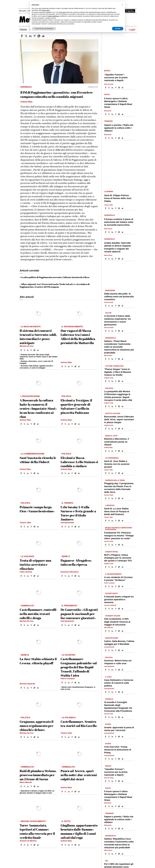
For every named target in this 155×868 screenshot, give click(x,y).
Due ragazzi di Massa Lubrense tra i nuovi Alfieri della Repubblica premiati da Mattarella (78, 337)
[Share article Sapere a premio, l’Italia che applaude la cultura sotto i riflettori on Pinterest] (116, 138)
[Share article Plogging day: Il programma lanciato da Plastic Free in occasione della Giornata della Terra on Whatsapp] (119, 498)
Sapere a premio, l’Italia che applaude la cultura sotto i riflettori (119, 128)
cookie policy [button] (46, 10)
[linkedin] (30, 36)
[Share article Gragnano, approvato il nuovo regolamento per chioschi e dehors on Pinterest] (31, 737)
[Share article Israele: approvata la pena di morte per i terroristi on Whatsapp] (119, 737)
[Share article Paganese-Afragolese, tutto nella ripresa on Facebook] (62, 576)
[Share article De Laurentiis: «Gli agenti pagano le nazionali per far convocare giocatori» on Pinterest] (72, 625)
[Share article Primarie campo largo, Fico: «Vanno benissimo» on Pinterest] (31, 527)
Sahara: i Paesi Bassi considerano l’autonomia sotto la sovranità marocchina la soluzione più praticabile (119, 347)
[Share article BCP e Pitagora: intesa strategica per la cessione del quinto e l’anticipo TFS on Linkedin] (113, 567)
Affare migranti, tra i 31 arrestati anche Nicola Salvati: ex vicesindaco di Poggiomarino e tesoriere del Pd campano (55, 285)
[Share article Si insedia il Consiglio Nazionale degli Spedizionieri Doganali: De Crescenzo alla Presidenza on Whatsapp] (119, 717)
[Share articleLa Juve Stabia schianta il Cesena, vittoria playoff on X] (25, 688)
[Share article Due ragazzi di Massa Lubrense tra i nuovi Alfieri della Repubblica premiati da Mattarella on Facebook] (62, 366)
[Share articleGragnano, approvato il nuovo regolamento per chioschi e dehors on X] (25, 737)
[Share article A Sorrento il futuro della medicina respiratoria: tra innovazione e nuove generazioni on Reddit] (123, 331)
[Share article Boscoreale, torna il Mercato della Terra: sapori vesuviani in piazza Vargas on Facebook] (106, 429)
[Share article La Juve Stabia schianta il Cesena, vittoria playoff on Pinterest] (31, 688)
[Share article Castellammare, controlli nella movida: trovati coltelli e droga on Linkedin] (28, 625)
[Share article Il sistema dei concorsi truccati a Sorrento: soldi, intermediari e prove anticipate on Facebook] (21, 350)
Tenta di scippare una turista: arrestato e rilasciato (35, 564)
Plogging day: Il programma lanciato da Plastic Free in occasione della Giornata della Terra (119, 488)
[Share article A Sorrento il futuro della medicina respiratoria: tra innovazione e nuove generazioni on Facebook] (106, 331)
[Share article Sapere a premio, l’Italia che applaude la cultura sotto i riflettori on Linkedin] (113, 138)
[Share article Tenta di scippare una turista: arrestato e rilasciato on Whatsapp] (35, 576)
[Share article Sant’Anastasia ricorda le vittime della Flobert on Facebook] (21, 473)
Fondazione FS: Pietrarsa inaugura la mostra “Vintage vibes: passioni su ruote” (119, 536)
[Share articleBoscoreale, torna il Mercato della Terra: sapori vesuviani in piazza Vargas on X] (109, 429)
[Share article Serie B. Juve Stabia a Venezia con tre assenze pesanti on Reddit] (123, 473)
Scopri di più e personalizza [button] (44, 29)
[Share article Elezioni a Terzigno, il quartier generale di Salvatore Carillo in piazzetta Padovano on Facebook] (62, 424)
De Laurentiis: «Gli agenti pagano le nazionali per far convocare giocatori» (79, 614)
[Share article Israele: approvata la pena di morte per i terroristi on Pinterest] (116, 737)
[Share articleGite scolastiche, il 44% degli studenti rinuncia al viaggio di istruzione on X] (109, 631)
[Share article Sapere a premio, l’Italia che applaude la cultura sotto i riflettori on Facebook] (106, 138)
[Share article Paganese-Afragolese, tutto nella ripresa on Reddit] (79, 576)
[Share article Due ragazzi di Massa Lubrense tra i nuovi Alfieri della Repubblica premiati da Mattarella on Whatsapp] (76, 366)
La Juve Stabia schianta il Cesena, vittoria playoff (38, 661)
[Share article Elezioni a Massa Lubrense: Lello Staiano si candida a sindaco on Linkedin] (69, 473)
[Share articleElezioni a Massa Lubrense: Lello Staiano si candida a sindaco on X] (66, 473)
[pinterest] (35, 36)
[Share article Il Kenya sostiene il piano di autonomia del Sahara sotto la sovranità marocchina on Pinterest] (116, 232)
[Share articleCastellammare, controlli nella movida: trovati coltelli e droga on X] (25, 625)
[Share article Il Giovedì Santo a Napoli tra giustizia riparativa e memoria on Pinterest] (116, 609)
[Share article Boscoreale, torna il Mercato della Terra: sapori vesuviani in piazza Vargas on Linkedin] (113, 429)
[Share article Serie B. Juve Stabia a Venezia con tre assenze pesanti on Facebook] (106, 473)
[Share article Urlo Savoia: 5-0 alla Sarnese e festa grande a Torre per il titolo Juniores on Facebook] (62, 527)
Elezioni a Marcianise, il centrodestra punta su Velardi (117, 442)
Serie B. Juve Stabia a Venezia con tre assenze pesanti (117, 464)
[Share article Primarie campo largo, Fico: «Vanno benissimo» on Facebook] (21, 527)
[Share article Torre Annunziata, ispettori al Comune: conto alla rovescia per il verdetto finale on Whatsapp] (35, 845)
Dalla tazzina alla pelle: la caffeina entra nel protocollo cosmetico (119, 297)
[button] (122, 5)
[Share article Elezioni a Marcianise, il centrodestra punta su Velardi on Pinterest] (116, 451)
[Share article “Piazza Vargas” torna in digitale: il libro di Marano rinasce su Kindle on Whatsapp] (119, 381)
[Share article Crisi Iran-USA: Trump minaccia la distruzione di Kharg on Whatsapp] (119, 759)
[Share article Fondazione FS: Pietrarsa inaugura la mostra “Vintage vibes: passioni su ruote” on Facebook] (106, 545)
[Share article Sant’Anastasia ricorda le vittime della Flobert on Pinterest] (31, 473)
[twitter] (26, 36)
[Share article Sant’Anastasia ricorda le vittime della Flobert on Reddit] (38, 473)
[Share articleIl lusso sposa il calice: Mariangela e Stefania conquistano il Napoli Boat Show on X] (109, 114)
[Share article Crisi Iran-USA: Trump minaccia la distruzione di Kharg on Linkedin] (113, 759)
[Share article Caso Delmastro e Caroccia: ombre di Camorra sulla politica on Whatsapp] (119, 692)
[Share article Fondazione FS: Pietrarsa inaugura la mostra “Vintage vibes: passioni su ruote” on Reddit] (123, 545)
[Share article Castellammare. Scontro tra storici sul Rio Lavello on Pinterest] (72, 737)
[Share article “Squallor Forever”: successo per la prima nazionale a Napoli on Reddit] (123, 88)
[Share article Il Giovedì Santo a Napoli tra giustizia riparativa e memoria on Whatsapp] (119, 609)
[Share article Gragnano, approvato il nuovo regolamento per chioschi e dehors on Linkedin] (28, 737)
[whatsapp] (39, 36)
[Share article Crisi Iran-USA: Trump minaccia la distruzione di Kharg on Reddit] (123, 759)
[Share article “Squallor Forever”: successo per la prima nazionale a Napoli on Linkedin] (113, 88)
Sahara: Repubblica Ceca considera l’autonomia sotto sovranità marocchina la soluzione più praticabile (119, 843)
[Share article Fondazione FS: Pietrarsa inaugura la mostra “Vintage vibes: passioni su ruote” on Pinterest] (116, 545)
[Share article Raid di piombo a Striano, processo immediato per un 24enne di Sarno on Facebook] (21, 786)
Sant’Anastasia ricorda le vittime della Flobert (38, 460)
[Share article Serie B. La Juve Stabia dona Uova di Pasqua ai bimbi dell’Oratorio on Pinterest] (116, 521)
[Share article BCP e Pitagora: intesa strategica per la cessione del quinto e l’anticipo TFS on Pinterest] (116, 567)
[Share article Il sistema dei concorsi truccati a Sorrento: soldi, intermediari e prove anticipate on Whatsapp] (35, 350)
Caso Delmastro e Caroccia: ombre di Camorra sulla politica (119, 683)
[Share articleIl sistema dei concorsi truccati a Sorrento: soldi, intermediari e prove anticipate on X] (25, 350)
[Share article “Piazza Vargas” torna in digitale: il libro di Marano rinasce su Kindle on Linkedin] (113, 381)
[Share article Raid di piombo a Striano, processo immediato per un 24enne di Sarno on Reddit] (38, 786)
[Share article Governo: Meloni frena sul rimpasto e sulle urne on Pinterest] (116, 670)
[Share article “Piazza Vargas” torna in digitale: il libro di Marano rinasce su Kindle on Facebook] (106, 381)
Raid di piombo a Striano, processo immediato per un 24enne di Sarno (38, 775)
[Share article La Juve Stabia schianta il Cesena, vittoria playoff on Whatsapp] (35, 688)
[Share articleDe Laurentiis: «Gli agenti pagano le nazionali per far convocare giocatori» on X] (66, 625)
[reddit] (43, 36)
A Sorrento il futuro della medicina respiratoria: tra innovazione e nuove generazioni (117, 320)
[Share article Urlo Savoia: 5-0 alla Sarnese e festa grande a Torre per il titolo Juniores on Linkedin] (69, 527)
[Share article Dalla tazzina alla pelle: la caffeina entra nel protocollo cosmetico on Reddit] (123, 306)
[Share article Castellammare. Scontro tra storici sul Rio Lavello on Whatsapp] (76, 737)
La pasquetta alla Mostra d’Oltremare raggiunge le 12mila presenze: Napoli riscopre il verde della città (118, 396)
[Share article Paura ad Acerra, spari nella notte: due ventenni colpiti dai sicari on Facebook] (62, 792)
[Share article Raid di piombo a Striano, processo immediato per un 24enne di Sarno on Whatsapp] (35, 786)
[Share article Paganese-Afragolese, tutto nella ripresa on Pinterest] (72, 576)
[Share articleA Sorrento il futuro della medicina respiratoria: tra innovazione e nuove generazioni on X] (109, 331)
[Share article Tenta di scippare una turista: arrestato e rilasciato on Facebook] (21, 576)
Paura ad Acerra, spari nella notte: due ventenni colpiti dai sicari (79, 775)
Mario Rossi (108, 229)
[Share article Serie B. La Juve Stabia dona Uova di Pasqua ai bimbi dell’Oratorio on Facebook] (106, 521)
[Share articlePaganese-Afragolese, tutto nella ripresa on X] (66, 576)
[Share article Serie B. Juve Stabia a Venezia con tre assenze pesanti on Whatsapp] (119, 473)
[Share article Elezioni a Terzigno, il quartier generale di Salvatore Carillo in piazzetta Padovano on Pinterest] (72, 424)
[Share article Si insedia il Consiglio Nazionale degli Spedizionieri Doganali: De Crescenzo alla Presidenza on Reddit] (123, 717)
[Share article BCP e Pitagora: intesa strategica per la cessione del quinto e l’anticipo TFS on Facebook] (106, 567)
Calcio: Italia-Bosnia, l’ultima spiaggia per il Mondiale (119, 643)
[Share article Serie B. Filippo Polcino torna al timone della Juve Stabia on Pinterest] (116, 208)
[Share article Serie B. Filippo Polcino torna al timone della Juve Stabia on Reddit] (123, 208)
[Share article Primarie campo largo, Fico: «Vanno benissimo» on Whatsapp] (35, 527)
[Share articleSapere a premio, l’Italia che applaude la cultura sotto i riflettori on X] (109, 138)
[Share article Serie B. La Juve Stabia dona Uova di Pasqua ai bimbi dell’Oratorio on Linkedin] (113, 521)
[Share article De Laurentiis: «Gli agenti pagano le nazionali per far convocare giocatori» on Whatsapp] (76, 625)
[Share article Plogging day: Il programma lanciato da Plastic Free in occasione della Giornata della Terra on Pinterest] (116, 498)
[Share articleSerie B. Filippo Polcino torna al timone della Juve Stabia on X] (109, 208)
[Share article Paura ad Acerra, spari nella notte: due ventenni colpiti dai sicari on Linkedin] (69, 792)
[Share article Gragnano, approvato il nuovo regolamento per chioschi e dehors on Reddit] (38, 737)
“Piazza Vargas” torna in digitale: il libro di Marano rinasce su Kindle (118, 372)
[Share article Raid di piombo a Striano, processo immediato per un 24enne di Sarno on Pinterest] (31, 786)
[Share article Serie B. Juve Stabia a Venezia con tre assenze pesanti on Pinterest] (116, 473)
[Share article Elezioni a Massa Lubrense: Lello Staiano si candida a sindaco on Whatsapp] (76, 473)
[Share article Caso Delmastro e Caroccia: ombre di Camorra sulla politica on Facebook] (106, 692)
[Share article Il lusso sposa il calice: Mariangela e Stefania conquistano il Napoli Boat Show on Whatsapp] (119, 114)
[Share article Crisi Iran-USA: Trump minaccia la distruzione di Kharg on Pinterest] (116, 759)
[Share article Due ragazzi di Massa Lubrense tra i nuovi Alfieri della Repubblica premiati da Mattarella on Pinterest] (72, 366)
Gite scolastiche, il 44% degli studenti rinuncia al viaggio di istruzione (117, 622)
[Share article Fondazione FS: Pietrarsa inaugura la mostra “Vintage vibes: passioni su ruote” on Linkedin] (113, 545)
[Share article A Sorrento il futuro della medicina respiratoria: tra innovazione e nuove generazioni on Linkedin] (113, 331)
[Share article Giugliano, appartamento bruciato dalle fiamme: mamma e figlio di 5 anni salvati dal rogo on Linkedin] (69, 845)
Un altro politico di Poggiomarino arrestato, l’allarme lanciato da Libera (55, 277)
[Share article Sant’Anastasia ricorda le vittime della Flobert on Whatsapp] (35, 473)
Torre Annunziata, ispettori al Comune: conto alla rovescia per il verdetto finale (37, 831)
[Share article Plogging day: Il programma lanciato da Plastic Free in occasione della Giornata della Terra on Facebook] (106, 498)
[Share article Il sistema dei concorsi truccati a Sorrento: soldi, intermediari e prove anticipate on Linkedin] (28, 350)
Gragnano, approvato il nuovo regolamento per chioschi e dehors (37, 726)
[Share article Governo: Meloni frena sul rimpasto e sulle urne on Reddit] (123, 670)
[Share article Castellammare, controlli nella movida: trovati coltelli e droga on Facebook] (21, 625)
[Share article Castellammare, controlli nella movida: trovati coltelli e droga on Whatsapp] (35, 625)
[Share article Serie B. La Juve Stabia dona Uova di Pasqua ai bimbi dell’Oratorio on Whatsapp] (119, 521)
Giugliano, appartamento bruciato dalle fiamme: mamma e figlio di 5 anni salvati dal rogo (79, 831)
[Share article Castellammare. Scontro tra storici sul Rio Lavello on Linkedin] (69, 737)
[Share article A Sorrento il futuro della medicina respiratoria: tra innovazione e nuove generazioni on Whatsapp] (119, 331)
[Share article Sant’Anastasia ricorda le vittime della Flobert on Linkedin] (28, 473)
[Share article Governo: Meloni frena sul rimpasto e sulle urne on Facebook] (106, 670)
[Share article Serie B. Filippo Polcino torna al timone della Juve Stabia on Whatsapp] (119, 208)
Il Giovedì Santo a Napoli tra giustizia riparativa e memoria (119, 599)
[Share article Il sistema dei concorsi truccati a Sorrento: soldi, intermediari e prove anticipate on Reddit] (38, 350)
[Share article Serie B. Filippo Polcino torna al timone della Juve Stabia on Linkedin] (113, 208)
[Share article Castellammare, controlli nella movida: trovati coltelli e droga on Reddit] (38, 625)
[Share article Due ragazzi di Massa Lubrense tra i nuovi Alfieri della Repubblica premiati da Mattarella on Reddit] (79, 366)
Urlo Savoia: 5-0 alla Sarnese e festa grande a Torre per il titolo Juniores (78, 513)
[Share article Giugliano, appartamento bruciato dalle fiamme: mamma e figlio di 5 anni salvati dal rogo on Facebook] (62, 845)
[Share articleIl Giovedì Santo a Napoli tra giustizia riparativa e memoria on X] (109, 609)
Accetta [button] (118, 29)
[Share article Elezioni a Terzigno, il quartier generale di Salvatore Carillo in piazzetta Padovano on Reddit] (79, 424)
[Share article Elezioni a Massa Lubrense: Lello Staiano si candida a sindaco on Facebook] (62, 473)
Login (132, 29)
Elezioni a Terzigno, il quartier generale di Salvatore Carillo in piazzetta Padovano (76, 406)
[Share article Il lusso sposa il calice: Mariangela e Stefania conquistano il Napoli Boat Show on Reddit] (123, 114)
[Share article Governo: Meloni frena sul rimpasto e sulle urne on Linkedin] (113, 670)
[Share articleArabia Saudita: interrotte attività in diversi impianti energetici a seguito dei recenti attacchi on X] (109, 259)
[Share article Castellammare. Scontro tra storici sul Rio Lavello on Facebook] (62, 737)
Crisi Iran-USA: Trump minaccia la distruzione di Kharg (118, 750)
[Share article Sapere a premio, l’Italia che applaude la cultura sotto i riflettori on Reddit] (123, 138)
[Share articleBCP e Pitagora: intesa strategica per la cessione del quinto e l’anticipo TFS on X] (109, 567)
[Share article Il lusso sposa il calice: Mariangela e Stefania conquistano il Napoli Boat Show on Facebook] (106, 114)
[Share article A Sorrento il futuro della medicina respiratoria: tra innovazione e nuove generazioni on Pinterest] (116, 331)
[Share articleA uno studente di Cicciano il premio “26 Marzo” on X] (109, 586)
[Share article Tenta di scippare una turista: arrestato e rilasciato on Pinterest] (31, 576)
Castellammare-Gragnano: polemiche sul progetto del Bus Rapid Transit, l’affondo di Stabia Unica (79, 667)
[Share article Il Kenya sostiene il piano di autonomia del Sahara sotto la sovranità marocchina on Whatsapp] (119, 232)
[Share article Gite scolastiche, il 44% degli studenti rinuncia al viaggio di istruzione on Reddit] (123, 631)
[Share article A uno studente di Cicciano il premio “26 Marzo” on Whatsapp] (119, 586)
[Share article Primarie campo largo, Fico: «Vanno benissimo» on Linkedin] (28, 527)
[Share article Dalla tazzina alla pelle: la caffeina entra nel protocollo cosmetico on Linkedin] (113, 306)
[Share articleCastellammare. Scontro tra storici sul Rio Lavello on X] (66, 737)
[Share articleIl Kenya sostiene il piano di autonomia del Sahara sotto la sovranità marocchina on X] (109, 232)
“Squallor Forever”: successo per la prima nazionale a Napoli (116, 78)
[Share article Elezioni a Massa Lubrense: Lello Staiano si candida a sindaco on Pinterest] (72, 473)
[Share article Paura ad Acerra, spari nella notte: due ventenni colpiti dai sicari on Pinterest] (72, 792)
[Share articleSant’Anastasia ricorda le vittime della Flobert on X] (25, 473)
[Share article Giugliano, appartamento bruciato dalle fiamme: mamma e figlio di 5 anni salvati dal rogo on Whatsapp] (76, 845)
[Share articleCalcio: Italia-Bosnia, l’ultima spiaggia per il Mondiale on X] (109, 650)
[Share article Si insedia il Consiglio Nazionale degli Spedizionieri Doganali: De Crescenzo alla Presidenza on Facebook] (106, 717)
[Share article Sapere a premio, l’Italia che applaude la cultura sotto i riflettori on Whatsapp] (119, 138)
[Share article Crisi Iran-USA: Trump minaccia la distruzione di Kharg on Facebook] (106, 759)
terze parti (62, 12)
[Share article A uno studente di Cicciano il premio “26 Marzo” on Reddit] (123, 586)
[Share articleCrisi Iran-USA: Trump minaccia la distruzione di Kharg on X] (109, 759)
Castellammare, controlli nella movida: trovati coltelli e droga (38, 614)
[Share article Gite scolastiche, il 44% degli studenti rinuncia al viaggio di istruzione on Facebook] (106, 631)
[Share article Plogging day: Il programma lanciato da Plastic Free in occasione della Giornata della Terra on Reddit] (123, 498)
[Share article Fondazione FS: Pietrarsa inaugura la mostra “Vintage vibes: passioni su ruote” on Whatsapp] (119, 545)
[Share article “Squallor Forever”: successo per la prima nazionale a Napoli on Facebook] (106, 88)
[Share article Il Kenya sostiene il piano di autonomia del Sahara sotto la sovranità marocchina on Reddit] (123, 232)
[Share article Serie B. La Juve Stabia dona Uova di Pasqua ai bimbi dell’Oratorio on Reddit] (123, 521)
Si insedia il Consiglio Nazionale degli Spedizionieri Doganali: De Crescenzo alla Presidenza (118, 707)
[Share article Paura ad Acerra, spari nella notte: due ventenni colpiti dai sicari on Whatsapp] (76, 792)
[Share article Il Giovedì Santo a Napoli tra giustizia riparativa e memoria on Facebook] (106, 609)
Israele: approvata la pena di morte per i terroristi (119, 729)
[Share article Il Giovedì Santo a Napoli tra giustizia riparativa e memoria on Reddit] (123, 609)
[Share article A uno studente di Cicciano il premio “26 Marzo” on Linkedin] (113, 586)
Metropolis (23, 11)
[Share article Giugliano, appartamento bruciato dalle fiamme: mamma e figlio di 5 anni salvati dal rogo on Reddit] (79, 845)
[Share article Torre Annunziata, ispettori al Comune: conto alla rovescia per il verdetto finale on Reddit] (38, 845)
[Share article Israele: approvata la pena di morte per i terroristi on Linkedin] (113, 737)
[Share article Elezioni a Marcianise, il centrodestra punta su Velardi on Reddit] (123, 451)
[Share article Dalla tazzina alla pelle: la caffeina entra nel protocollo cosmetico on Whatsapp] (119, 306)
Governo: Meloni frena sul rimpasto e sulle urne (118, 662)
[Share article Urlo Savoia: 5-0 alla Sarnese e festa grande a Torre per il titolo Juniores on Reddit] (79, 527)
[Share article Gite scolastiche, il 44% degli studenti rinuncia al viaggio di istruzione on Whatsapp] (119, 631)
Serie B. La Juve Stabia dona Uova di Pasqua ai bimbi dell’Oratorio (117, 511)
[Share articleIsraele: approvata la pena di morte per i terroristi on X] (109, 737)
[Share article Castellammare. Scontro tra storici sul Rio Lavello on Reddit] (79, 737)
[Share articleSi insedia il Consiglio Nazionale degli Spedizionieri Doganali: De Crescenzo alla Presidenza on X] (109, 717)
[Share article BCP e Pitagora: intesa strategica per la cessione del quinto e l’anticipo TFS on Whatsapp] (119, 567)
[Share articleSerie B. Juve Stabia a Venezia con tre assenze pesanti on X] (109, 473)
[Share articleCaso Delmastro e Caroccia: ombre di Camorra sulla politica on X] (109, 692)
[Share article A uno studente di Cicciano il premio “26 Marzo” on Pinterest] (116, 586)
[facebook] (22, 36)
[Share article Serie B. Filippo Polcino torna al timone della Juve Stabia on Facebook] (106, 208)
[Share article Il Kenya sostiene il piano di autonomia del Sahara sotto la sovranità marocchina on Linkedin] (113, 232)
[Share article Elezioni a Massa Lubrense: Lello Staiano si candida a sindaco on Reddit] (79, 473)
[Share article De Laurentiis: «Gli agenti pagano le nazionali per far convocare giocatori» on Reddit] (79, 625)
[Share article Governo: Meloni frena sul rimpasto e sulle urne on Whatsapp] (119, 670)
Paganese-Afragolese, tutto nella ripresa (76, 562)
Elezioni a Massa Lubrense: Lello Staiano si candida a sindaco (79, 462)
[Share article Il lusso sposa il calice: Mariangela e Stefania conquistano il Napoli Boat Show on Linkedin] (113, 114)
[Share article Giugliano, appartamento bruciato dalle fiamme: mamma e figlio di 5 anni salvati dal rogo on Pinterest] (72, 845)
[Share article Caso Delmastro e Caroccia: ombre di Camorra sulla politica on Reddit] (123, 692)
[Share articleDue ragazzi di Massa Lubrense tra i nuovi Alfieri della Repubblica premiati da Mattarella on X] (66, 366)
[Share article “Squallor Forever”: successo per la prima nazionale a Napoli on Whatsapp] (119, 88)
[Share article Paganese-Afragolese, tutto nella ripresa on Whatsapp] (76, 576)
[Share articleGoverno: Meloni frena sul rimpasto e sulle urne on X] (109, 670)
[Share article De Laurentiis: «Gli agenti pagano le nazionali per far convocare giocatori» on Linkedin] (69, 625)
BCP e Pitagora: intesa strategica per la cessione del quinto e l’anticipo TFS (118, 558)
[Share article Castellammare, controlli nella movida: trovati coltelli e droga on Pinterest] (31, 625)
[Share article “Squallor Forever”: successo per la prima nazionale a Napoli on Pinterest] (116, 88)
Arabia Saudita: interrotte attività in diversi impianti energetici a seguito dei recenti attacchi (117, 247)
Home (23, 29)
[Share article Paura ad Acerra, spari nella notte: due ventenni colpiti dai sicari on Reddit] (79, 792)
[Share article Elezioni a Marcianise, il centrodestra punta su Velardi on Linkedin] (113, 451)
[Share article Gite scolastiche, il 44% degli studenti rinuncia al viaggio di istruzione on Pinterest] (116, 631)
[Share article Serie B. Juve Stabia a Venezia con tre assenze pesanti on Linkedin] (113, 473)
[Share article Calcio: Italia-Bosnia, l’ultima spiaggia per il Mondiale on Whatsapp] (119, 650)
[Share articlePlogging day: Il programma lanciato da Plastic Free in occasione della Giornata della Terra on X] (109, 498)
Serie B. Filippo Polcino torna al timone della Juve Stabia (118, 198)
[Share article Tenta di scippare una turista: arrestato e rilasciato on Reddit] (38, 576)
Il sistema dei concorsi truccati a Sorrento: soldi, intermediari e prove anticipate (38, 337)
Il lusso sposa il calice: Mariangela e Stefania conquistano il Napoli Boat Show (118, 103)
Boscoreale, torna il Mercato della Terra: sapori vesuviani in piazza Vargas (119, 419)
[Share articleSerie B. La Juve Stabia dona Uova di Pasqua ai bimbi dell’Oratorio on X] (109, 521)
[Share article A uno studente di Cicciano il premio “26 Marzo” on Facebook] (106, 586)
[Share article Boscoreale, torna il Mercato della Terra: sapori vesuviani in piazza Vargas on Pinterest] (116, 429)
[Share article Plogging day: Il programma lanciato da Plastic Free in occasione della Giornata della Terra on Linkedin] (113, 498)
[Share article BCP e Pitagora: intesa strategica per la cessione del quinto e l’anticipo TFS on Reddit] (123, 567)
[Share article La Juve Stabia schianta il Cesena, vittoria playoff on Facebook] (21, 688)
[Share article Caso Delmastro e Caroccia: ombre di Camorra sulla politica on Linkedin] (113, 692)
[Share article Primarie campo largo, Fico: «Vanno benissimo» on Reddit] (38, 527)
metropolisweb (67, 523)
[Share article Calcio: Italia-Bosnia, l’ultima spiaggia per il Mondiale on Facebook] (106, 650)
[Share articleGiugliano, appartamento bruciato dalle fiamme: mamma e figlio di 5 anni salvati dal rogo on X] (66, 845)
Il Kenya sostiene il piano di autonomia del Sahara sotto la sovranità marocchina (119, 222)
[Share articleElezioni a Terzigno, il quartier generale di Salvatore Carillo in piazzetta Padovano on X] (66, 424)
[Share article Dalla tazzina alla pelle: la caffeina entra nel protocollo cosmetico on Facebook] (106, 306)
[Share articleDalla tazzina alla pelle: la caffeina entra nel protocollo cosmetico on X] (109, 306)
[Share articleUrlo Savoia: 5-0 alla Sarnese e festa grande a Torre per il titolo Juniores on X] (66, 527)
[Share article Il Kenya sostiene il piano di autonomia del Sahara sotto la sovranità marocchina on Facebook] (106, 232)
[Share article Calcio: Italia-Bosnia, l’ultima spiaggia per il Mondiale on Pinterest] (116, 650)
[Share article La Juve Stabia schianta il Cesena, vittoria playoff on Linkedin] (28, 688)
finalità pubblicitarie (53, 16)
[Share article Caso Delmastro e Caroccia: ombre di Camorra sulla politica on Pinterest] (116, 692)
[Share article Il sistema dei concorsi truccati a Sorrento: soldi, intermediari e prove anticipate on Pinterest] (31, 350)
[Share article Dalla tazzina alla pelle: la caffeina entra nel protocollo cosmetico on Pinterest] (116, 306)
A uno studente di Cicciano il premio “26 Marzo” (118, 579)
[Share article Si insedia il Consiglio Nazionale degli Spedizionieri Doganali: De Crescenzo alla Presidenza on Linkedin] (113, 717)
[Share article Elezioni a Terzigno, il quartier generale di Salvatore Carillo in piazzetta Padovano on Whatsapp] (76, 424)
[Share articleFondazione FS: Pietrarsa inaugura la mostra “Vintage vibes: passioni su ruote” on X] (109, 545)
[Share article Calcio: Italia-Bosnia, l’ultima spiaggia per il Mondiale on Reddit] (123, 650)
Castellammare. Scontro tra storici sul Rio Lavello (79, 724)
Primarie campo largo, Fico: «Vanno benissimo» (37, 509)
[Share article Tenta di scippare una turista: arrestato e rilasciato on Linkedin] (28, 576)
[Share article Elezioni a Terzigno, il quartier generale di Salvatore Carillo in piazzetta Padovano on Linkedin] (69, 424)
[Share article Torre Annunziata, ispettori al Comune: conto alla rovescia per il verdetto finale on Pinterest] (31, 845)
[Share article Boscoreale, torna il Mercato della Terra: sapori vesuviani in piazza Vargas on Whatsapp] (119, 429)
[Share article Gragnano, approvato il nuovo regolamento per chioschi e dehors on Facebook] (21, 737)
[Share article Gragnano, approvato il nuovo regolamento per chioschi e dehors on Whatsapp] (35, 737)
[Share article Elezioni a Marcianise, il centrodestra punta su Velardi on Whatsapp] (119, 451)
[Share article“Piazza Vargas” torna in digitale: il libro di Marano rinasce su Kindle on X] (109, 381)
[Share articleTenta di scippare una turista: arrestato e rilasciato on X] (25, 576)
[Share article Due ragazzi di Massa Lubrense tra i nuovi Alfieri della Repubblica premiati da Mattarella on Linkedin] (69, 366)
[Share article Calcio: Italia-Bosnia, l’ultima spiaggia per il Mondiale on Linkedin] (113, 650)
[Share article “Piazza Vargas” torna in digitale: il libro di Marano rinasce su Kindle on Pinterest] (116, 381)
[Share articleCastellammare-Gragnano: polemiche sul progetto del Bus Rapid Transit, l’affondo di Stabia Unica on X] (66, 683)
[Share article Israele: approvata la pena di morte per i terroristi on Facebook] (106, 737)
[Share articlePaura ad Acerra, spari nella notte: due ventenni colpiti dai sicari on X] (66, 792)
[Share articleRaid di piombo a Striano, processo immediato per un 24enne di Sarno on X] (25, 786)
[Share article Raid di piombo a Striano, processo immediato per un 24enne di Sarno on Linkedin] (28, 786)
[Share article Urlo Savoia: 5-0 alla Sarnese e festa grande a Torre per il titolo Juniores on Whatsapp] (76, 527)
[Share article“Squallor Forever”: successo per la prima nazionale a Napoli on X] (109, 88)
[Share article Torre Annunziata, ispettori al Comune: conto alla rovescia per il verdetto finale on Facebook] (21, 845)
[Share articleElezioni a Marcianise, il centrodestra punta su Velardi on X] (109, 451)
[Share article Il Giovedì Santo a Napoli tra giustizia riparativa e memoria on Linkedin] (113, 609)
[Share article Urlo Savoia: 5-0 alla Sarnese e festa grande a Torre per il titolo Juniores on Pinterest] (72, 527)
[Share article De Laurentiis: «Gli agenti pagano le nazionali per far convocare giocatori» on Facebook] (62, 625)
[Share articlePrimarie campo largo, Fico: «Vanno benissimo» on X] (25, 527)
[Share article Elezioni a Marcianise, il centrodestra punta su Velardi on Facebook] (106, 451)
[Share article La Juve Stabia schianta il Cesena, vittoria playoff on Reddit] (38, 688)
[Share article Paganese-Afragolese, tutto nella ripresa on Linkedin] (69, 576)
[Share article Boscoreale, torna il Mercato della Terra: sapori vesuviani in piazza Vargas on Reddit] (123, 429)
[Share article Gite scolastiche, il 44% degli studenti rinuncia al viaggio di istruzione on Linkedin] (113, 631)
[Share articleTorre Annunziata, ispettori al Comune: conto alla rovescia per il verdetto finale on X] (25, 845)
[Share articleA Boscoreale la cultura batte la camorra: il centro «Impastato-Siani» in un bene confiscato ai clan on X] (25, 424)
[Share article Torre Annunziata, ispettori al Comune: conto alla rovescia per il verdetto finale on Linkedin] (28, 845)
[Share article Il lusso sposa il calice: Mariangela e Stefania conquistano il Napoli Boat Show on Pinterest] (116, 114)
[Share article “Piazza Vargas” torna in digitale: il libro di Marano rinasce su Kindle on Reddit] (123, 381)
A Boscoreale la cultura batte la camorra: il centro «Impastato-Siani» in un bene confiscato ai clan (38, 408)
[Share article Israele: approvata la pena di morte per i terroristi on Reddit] (123, 737)
